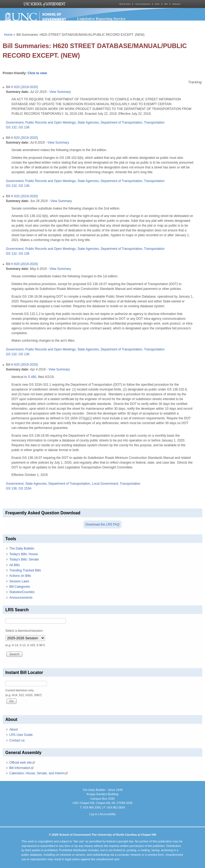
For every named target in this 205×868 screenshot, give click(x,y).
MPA (166, 4)
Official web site (22, 763)
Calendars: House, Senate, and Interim (39, 773)
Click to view (37, 73)
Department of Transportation (121, 123)
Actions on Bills (20, 576)
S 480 (32, 377)
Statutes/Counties (22, 592)
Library (157, 4)
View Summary (60, 92)
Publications (176, 4)
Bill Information (21, 768)
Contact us (17, 740)
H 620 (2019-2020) (24, 87)
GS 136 (24, 127)
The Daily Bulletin (22, 549)
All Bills (15, 565)
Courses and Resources (143, 4)
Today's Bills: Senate (24, 559)
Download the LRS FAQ (102, 524)
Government (15, 123)
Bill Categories (20, 587)
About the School (125, 4)
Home (8, 35)
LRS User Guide (21, 735)
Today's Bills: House (24, 554)
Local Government (105, 484)
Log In (93, 814)
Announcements (21, 598)
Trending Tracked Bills (25, 570)
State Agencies (88, 123)
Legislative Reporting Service (101, 19)
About (13, 729)
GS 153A (25, 488)
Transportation (154, 123)
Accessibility (108, 814)
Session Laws (19, 581)
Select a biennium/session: (24, 631)
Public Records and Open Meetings (51, 123)
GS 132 (11, 127)
